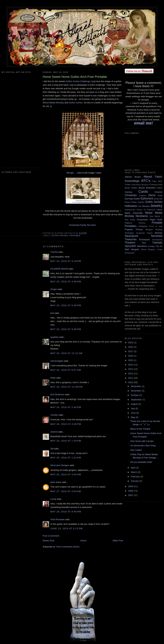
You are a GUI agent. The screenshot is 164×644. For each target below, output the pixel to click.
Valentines (142, 246)
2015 (131, 360)
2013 (131, 369)
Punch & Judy (156, 226)
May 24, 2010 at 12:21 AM (66, 353)
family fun (158, 199)
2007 (131, 495)
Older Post (118, 541)
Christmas (131, 195)
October (135, 395)
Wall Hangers (132, 249)
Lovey (53, 499)
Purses (139, 229)
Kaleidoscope (130, 210)
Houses (146, 206)
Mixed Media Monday (53, 103)
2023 (131, 343)
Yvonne (54, 252)
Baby (154, 181)
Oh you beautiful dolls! (141, 462)
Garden (141, 202)
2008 (131, 491)
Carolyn (54, 415)
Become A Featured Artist (152, 185)
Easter (137, 199)
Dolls (160, 195)
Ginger (54, 289)
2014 (131, 365)
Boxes (142, 188)
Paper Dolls (156, 220)
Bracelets (151, 188)
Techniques (144, 239)
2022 (131, 347)
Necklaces (142, 216)
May (133, 417)
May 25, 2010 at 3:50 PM (66, 474)
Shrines (159, 233)
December (136, 386)
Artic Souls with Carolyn (142, 441)
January (135, 481)
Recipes (149, 229)
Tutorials (157, 243)
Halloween (131, 206)
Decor (152, 195)
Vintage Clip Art (155, 246)
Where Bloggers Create (152, 250)
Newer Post (48, 541)
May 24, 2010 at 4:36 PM (66, 424)
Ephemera (147, 198)
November (136, 391)
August (135, 404)
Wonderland (129, 253)
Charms (158, 192)
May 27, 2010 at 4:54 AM (66, 491)
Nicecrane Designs (60, 465)
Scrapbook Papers (144, 233)
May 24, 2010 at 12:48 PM (66, 387)
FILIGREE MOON (59, 269)
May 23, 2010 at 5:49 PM (66, 305)
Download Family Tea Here (83, 225)
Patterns (128, 223)
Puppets (129, 229)
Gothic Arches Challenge (78, 81)
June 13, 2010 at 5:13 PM (66, 528)
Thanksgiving (157, 240)
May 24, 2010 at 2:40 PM (66, 407)
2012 (131, 374)
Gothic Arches (76, 103)
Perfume (142, 223)
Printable (75, 236)
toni (52, 313)
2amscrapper (57, 361)
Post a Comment (51, 536)
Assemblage (132, 181)
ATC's (146, 181)
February (136, 477)
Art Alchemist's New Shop (143, 446)
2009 (131, 486)
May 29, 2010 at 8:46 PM (66, 512)
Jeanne (54, 432)
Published (143, 226)
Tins (144, 243)
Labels (159, 210)
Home (83, 541)
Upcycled (130, 246)
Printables (131, 226)
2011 (131, 378)
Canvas (128, 192)
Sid (52, 449)
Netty (53, 378)
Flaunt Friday (131, 202)
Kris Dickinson (57, 394)
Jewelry (156, 206)
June (134, 413)
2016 (131, 356)
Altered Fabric (153, 177)
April (133, 468)
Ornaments (142, 220)
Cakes (159, 188)
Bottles (134, 188)
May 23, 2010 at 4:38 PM (66, 282)
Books (127, 188)
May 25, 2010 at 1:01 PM (66, 458)
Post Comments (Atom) (68, 547)
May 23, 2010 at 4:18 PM (66, 261)
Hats (140, 206)
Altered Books (133, 177)
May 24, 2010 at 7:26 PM (66, 441)
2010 (131, 382)
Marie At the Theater (140, 429)
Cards (143, 191)
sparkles (54, 337)
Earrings (129, 199)
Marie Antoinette (134, 213)
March (134, 472)
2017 (131, 351)
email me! (144, 123)
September (137, 400)
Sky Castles (136, 450)
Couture (143, 195)
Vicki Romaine (57, 519)
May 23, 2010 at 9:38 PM (66, 329)
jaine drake (56, 482)
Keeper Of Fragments (146, 210)
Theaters (130, 243)
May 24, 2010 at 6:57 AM (66, 370)
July (133, 408)
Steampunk (131, 236)
